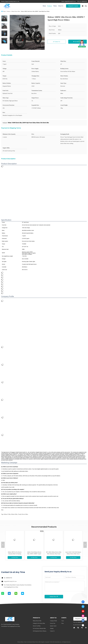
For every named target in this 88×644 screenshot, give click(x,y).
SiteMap (52, 628)
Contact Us (57, 42)
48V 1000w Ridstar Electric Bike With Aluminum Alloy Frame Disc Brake (54, 554)
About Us (61, 6)
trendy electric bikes (23, 514)
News (63, 623)
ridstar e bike (7, 514)
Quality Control (53, 626)
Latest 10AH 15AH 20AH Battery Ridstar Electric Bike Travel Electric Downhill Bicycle (73, 554)
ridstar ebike (14, 514)
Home (44, 6)
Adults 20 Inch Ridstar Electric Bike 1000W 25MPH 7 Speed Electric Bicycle (34, 554)
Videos (55, 6)
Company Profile (53, 621)
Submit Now (54, 597)
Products (50, 6)
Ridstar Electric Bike (16, 11)
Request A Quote (73, 6)
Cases (63, 621)
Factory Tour (53, 623)
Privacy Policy (20, 642)
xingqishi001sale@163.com (10, 581)
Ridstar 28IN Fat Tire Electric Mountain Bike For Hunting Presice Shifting (15, 554)
